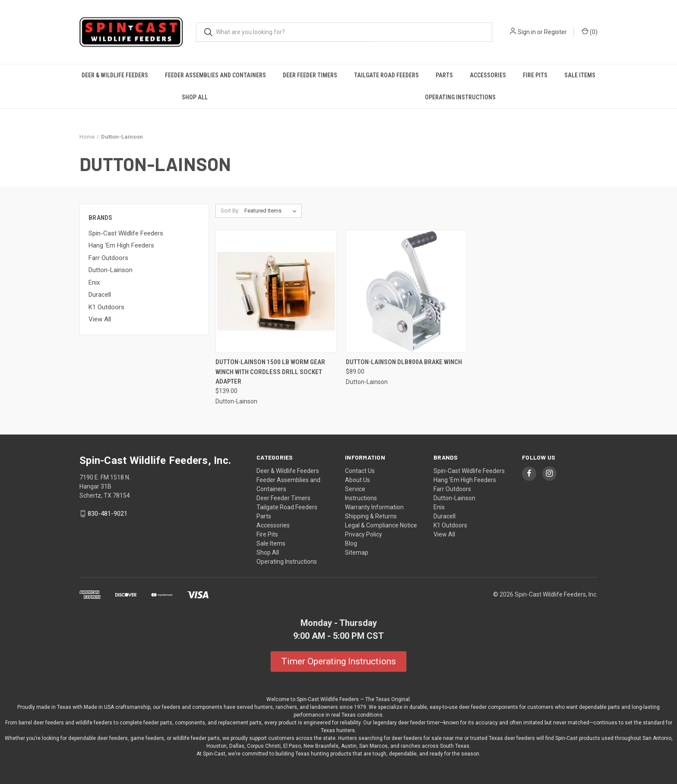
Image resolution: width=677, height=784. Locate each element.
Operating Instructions (460, 97)
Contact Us (360, 471)
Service (355, 489)
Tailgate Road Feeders (386, 75)
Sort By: (230, 211)
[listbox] (272, 211)
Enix (94, 282)
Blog (351, 543)
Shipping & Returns (371, 516)
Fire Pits (535, 75)
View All (100, 319)
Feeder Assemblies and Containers (215, 75)
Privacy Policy (364, 534)
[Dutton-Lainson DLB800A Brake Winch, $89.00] (407, 291)
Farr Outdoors (108, 258)
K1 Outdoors (106, 307)
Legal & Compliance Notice (381, 525)
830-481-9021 (108, 514)
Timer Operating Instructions (338, 661)
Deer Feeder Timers (310, 75)
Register (555, 32)
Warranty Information (374, 507)
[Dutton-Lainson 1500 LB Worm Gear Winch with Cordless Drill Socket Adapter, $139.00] (276, 291)
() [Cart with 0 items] (590, 32)
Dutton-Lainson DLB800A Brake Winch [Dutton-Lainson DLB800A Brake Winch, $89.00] (404, 362)
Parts (444, 75)
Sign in (527, 32)
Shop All (195, 97)
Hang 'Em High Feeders (121, 245)
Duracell (100, 295)
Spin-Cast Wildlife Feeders (126, 233)
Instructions (361, 498)
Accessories (488, 75)
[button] (338, 662)
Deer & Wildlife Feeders (115, 75)
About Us (357, 480)
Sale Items (580, 75)
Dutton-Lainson (111, 270)
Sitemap (357, 552)
